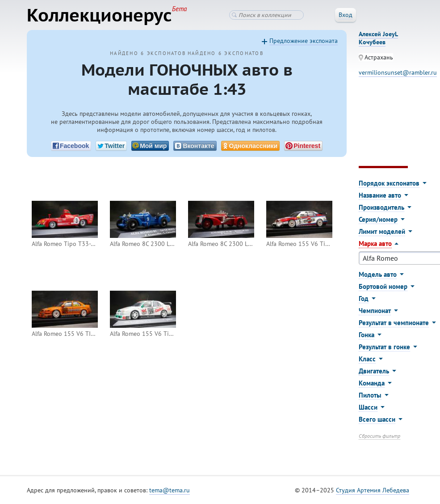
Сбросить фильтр (379, 436)
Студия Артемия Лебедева (373, 490)
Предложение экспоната (304, 41)
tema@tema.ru (170, 490)
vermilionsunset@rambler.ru (398, 72)
